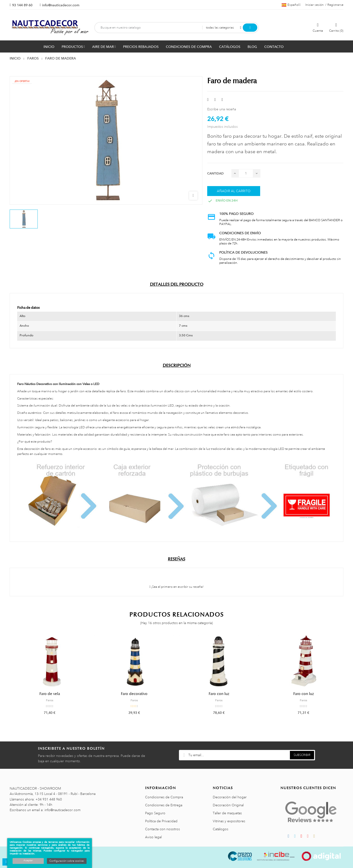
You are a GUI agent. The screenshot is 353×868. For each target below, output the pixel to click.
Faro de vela (50, 694)
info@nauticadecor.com (61, 5)
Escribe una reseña (222, 109)
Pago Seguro (155, 813)
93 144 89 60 (22, 5)
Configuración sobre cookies (67, 861)
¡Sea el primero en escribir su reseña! (177, 587)
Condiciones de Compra (164, 797)
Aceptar (28, 860)
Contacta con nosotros (162, 829)
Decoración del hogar (230, 797)
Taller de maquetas (227, 813)
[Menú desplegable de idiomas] (291, 5)
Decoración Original (228, 805)
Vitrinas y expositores (229, 821)
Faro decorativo (134, 694)
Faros (50, 700)
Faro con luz (219, 694)
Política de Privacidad (161, 821)
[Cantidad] (246, 173)
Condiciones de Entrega (164, 805)
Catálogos (221, 829)
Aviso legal (153, 837)
